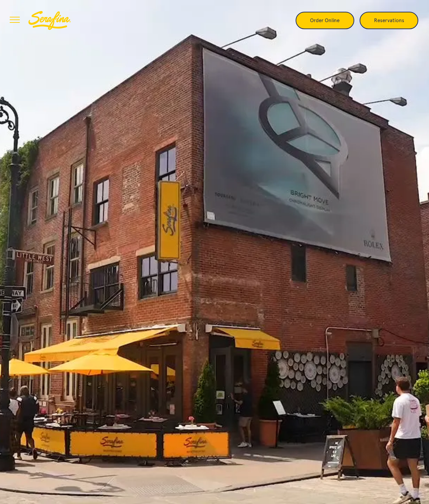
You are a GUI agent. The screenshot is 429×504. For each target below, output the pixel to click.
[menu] (15, 20)
